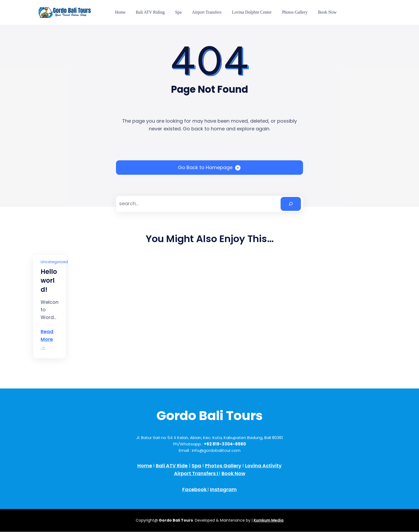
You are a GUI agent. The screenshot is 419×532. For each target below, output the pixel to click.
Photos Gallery (223, 466)
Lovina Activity (263, 466)
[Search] (291, 204)
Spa (196, 466)
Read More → (47, 339)
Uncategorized (54, 262)
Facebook (195, 489)
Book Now (233, 473)
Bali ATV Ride (172, 466)
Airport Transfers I (197, 473)
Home (145, 466)
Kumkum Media (269, 520)
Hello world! (49, 281)
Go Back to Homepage (205, 167)
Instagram (223, 489)
